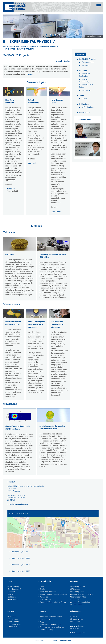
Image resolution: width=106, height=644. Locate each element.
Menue (81, 54)
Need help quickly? (46, 630)
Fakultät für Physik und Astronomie (22, 47)
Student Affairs (77, 600)
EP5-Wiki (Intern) (85, 119)
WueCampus (12, 619)
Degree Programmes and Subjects (53, 594)
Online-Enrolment (14, 624)
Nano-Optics (10, 49)
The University (13, 587)
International (12, 600)
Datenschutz (52, 641)
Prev (8, 26)
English (67, 61)
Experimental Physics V (32, 42)
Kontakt (12, 482)
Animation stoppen (94, 36)
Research (11, 592)
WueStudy (11, 617)
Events (42, 589)
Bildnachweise (77, 619)
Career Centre (76, 605)
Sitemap (74, 617)
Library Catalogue (14, 627)
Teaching (11, 594)
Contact (42, 612)
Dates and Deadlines (47, 592)
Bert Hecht (11, 189)
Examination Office (78, 597)
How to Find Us (45, 620)
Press (41, 622)
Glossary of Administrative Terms (52, 602)
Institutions (12, 597)
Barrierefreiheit (65, 641)
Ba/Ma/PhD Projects (25, 49)
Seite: (72, 633)
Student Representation (80, 602)
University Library (77, 587)
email (30, 74)
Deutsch (59, 61)
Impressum (39, 641)
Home (10, 581)
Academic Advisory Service (81, 594)
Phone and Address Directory (50, 617)
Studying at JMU (14, 589)
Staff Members (45, 600)
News (41, 587)
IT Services (75, 589)
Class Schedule (13, 622)
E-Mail (12, 500)
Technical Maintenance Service (51, 627)
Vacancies (43, 597)
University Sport (77, 592)
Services (74, 581)
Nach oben (75, 622)
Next (98, 26)
